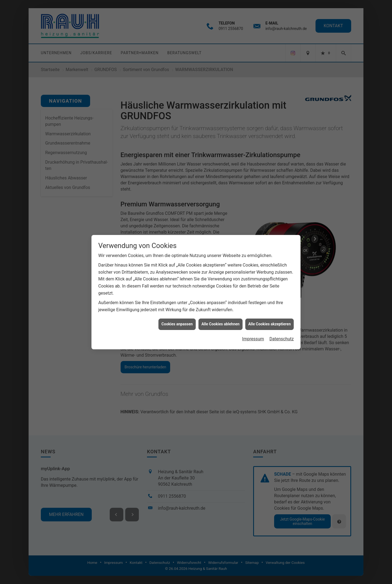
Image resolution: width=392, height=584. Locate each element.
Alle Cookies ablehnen (220, 310)
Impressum (253, 324)
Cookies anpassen (177, 310)
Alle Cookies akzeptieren (269, 310)
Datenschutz (282, 324)
